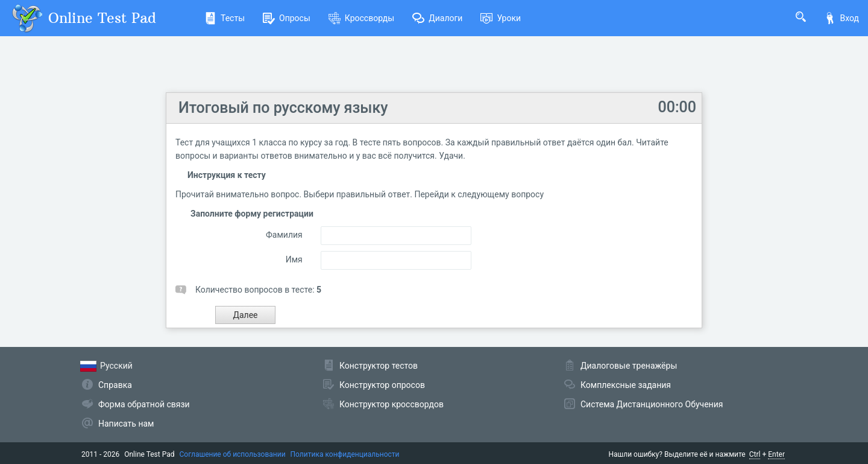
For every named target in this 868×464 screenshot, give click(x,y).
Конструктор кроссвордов (392, 404)
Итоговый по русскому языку (283, 108)
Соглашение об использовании (233, 454)
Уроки (501, 18)
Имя (294, 259)
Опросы (287, 18)
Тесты (225, 18)
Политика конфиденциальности (345, 454)
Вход (841, 18)
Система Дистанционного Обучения (652, 404)
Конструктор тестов (379, 366)
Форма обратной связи (144, 404)
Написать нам (126, 424)
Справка (115, 385)
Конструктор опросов (382, 385)
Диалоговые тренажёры (629, 366)
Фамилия (284, 235)
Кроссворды (361, 18)
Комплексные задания (626, 385)
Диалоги (437, 18)
